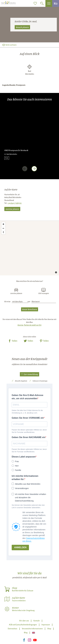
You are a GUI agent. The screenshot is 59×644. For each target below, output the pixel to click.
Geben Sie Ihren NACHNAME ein (28, 437)
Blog (26, 633)
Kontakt (37, 621)
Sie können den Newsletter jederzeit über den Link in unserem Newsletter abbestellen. (28, 506)
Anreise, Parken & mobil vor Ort (29, 325)
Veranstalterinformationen (32, 629)
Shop (49, 629)
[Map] (29, 248)
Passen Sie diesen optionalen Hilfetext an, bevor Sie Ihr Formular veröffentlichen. (29, 431)
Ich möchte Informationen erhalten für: (25, 478)
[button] (29, 374)
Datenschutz (13, 629)
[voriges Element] (25, 169)
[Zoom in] (3, 224)
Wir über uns (24, 621)
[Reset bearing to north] (3, 232)
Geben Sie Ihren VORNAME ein (28, 418)
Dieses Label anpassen (24, 457)
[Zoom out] (3, 228)
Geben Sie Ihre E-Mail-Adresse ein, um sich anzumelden (27, 397)
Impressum (46, 625)
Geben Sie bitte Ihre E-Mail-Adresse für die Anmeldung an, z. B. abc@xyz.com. (27, 412)
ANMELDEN (20, 547)
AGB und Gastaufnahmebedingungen (23, 625)
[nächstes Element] (34, 169)
